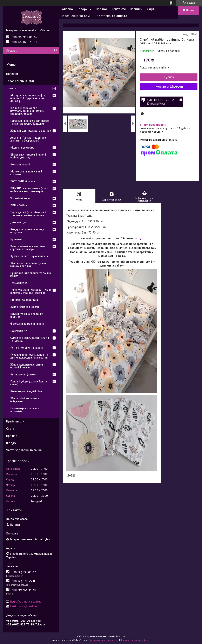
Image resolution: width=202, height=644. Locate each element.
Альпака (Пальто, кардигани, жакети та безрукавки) (28, 139)
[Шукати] (55, 51)
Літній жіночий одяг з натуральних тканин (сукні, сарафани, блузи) (27, 111)
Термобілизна (19, 283)
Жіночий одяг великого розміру (31, 131)
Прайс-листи (15, 421)
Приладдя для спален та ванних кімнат (31, 274)
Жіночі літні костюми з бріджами (25, 400)
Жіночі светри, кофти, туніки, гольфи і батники (28, 265)
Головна (67, 9)
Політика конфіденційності (136, 640)
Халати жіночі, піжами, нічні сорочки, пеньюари (28, 248)
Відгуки (11, 443)
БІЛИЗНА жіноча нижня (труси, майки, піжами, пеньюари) (30, 190)
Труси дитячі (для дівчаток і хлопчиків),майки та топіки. (28, 214)
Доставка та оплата (112, 16)
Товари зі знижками (20, 81)
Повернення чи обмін (77, 16)
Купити (169, 77)
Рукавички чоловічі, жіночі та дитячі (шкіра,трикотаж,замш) (29, 356)
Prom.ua (120, 636)
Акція (150, 9)
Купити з (169, 87)
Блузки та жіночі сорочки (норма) (27, 315)
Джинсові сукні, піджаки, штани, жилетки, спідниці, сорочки (31, 291)
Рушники (16, 239)
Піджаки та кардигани (24, 300)
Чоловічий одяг (20, 198)
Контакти (119, 9)
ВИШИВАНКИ (19, 205)
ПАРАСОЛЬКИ (19, 331)
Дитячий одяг (19, 222)
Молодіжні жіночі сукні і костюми (26, 173)
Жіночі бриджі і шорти (25, 307)
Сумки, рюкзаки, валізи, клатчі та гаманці (30, 339)
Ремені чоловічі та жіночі (26, 348)
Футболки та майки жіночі (27, 324)
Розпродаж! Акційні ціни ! (27, 391)
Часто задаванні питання (24, 450)
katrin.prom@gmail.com (25, 606)
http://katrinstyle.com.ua (26, 601)
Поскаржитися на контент (104, 640)
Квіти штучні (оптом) (23, 374)
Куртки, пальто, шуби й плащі (29, 256)
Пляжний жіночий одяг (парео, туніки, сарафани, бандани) (30, 122)
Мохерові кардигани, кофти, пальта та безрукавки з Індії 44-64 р (28, 98)
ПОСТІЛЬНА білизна (23, 181)
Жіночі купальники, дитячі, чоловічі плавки (27, 366)
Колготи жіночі (20, 165)
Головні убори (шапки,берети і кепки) (29, 383)
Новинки (136, 9)
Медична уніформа (22, 148)
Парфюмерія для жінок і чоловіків (26, 410)
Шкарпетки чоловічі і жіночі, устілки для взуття (28, 156)
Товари (82, 9)
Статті (11, 429)
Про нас (102, 9)
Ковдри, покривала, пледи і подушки (28, 231)
